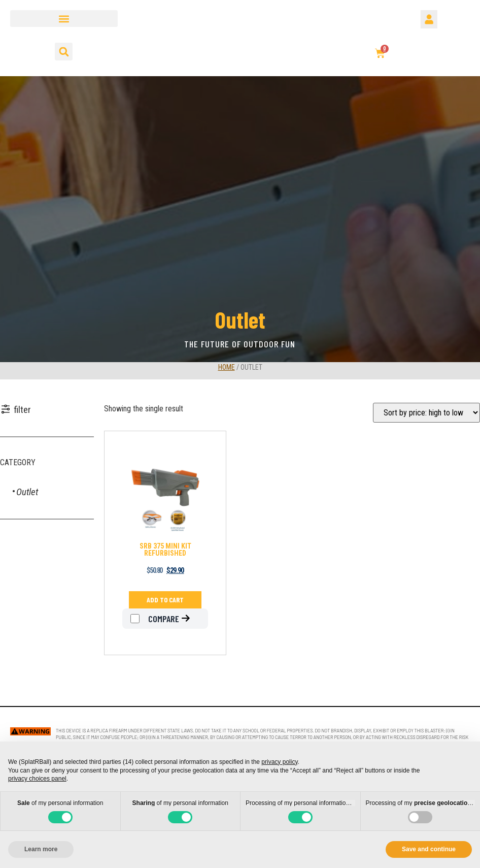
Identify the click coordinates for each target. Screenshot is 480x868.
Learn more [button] (41, 849)
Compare (155, 619)
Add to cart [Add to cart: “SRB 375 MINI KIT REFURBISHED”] (165, 600)
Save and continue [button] (429, 849)
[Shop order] (426, 413)
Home (227, 367)
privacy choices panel (37, 779)
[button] (64, 19)
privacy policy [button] (279, 762)
